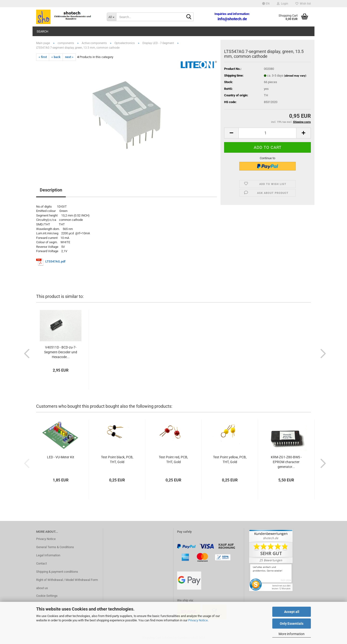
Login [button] (283, 4)
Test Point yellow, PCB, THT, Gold (230, 460)
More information (292, 634)
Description (51, 190)
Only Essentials (292, 624)
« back (56, 57)
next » (69, 57)
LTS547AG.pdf (55, 262)
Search (42, 31)
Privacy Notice (198, 620)
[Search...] (111, 17)
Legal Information (48, 555)
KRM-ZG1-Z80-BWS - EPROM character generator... (286, 462)
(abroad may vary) (295, 76)
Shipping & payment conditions (57, 572)
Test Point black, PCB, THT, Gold (117, 460)
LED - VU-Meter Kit (61, 457)
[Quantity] (267, 133)
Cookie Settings (47, 596)
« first (43, 57)
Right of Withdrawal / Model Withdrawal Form (67, 580)
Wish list (303, 4)
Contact (41, 563)
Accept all (292, 612)
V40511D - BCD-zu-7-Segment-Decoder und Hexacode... (61, 352)
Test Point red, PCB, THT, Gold (173, 460)
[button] (266, 4)
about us (42, 588)
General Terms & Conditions (55, 547)
